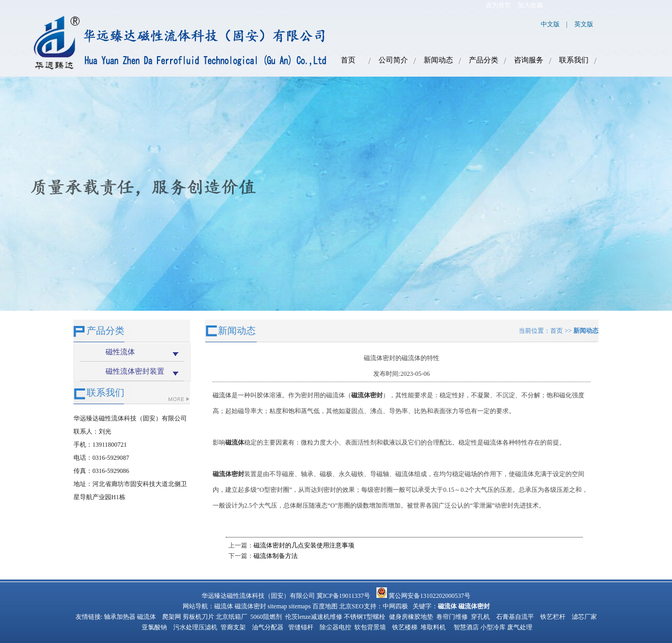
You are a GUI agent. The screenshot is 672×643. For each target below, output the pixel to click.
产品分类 (484, 60)
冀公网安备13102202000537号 (423, 596)
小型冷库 (493, 627)
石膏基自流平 (515, 617)
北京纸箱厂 (232, 617)
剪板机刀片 (198, 617)
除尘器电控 (335, 627)
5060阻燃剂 (266, 617)
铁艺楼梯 (405, 627)
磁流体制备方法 (276, 556)
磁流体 (222, 395)
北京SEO (351, 606)
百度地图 (325, 606)
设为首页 (498, 5)
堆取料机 (433, 627)
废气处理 (520, 627)
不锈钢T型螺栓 (365, 617)
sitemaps (300, 606)
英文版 (584, 24)
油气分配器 (268, 627)
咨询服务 (529, 60)
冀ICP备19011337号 (343, 596)
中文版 (550, 24)
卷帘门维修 (452, 617)
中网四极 (395, 606)
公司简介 (393, 60)
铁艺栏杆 (553, 617)
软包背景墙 (370, 627)
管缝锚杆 (301, 627)
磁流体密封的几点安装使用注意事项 (304, 545)
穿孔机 (480, 617)
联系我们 (574, 60)
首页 (348, 60)
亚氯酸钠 (154, 627)
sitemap (277, 606)
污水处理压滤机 (195, 627)
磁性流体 (120, 352)
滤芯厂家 (584, 617)
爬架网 (172, 617)
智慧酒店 (466, 627)
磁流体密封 (250, 606)
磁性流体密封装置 (135, 371)
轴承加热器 (120, 617)
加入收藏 (530, 5)
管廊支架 (233, 627)
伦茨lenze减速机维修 (314, 617)
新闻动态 (438, 60)
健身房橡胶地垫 (411, 617)
